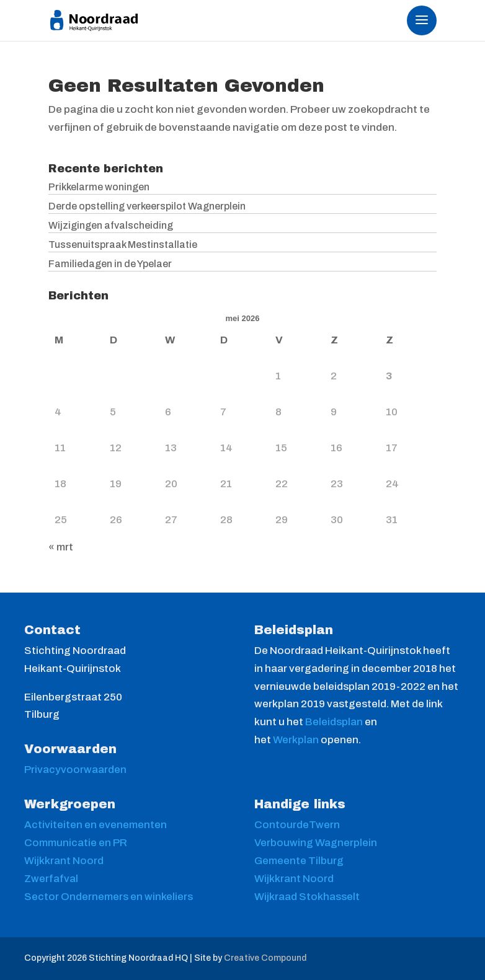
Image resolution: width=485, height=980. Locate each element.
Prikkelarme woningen (99, 187)
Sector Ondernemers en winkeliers (109, 897)
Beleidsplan (335, 722)
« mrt (61, 547)
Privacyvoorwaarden (75, 770)
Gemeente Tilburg (299, 861)
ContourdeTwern (297, 825)
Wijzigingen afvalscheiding (111, 225)
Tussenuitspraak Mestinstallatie (123, 245)
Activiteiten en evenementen (96, 825)
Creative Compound (265, 958)
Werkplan (297, 740)
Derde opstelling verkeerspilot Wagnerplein (147, 206)
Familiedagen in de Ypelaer (110, 264)
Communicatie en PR (76, 843)
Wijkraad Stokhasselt (307, 897)
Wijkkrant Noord (64, 861)
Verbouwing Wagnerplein (316, 843)
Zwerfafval (51, 879)
